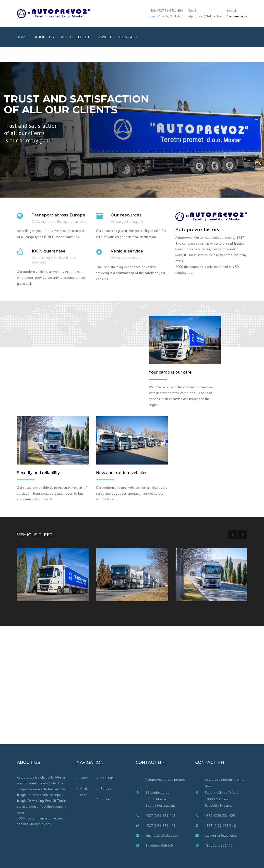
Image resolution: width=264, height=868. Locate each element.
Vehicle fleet (75, 37)
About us (44, 37)
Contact (128, 37)
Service (104, 37)
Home (22, 37)
